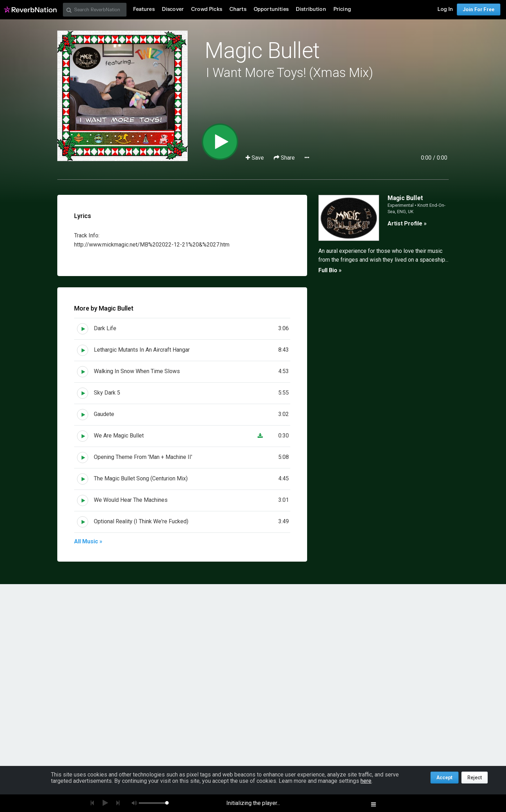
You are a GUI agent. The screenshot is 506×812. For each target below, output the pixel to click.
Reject (475, 778)
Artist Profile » (407, 223)
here (366, 781)
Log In (445, 9)
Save (255, 158)
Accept (445, 778)
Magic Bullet (262, 50)
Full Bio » (330, 270)
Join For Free (479, 9)
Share (285, 158)
